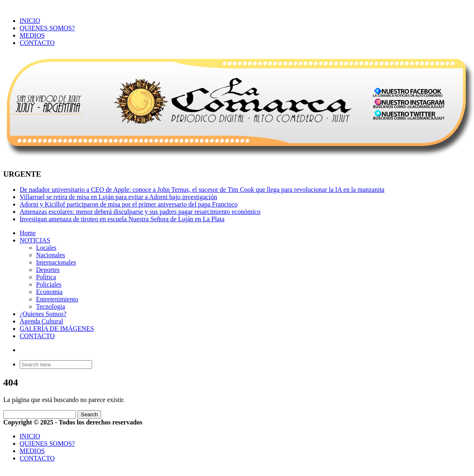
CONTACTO (37, 43)
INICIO (30, 21)
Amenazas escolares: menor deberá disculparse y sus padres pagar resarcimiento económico (140, 212)
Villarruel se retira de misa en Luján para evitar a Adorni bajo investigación (118, 197)
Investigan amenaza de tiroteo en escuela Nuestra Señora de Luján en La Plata (122, 219)
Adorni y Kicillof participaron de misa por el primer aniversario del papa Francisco (129, 204)
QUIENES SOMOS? (47, 28)
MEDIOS (32, 35)
